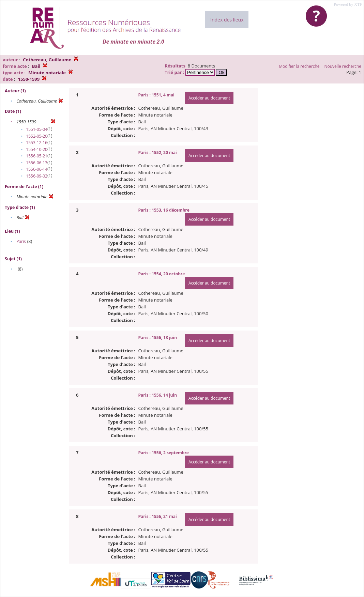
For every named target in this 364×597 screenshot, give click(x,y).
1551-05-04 (37, 129)
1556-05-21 (37, 156)
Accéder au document (209, 98)
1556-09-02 (37, 176)
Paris (21, 241)
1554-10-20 (37, 149)
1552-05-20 (37, 136)
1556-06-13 (37, 163)
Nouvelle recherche (343, 66)
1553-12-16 (37, 143)
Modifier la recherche (299, 66)
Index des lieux (227, 20)
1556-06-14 (37, 169)
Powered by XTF (348, 4)
